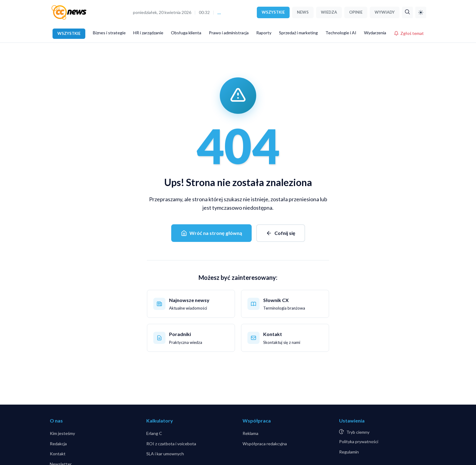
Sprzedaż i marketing (298, 33)
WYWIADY (385, 12)
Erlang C (154, 433)
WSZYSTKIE (273, 12)
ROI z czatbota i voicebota (171, 444)
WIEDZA (329, 12)
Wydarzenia (375, 33)
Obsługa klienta (186, 33)
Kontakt (58, 454)
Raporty (264, 33)
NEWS (303, 12)
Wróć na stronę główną (211, 233)
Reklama (250, 433)
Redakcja (58, 444)
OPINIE (356, 12)
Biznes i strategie (109, 33)
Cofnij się (281, 233)
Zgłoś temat (409, 33)
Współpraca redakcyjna (265, 444)
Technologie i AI (341, 33)
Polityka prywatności (359, 441)
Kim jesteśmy (62, 433)
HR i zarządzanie (148, 33)
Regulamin (349, 452)
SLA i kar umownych (165, 454)
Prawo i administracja (229, 33)
